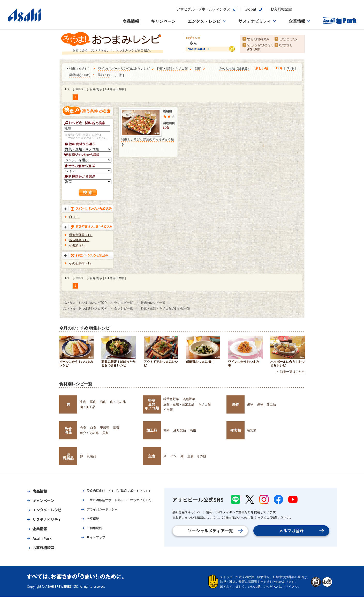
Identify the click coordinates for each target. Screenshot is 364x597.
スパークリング (119, 69)
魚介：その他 (89, 433)
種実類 (236, 430)
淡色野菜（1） (79, 240)
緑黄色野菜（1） (81, 235)
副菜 (198, 69)
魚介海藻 (68, 430)
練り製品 (180, 430)
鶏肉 (103, 402)
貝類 (105, 433)
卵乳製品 (68, 456)
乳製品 (92, 456)
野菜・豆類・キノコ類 (172, 69)
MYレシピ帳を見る (258, 39)
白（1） (75, 217)
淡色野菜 (189, 399)
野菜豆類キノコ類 (152, 404)
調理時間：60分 (80, 75)
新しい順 (262, 69)
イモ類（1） (78, 245)
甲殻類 (105, 428)
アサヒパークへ (288, 39)
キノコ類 (204, 404)
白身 (93, 428)
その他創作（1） (81, 263)
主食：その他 (197, 456)
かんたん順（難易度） (235, 69)
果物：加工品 (267, 404)
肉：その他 (118, 402)
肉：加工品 (88, 407)
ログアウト (285, 45)
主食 (152, 456)
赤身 (83, 428)
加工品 (152, 430)
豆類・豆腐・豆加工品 (179, 404)
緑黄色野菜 (171, 399)
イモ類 (168, 410)
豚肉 (93, 402)
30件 (290, 69)
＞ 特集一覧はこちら (290, 372)
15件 (279, 69)
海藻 (116, 428)
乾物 (166, 430)
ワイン (103, 69)
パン (173, 456)
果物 (236, 404)
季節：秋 (104, 75)
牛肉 (83, 402)
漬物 (193, 430)
